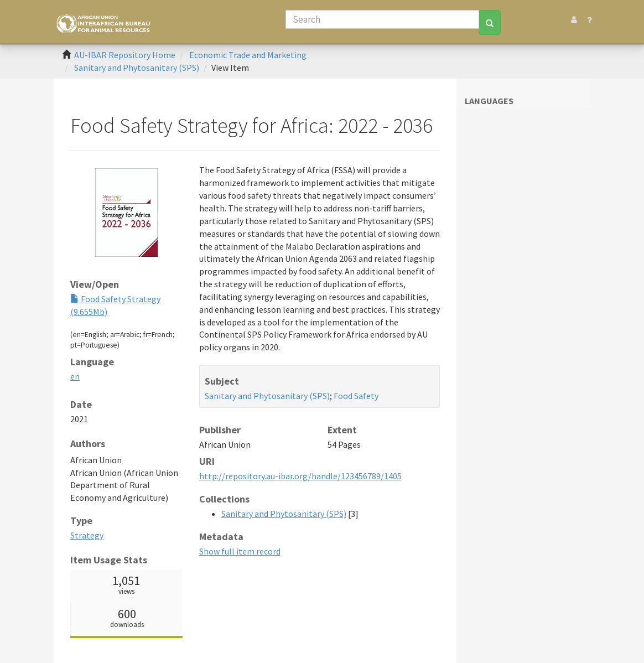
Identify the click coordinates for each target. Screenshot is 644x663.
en (75, 376)
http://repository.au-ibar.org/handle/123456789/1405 (300, 476)
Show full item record (240, 551)
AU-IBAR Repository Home (125, 55)
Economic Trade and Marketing (248, 55)
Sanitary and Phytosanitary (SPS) (137, 68)
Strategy (87, 535)
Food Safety (356, 396)
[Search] (382, 19)
